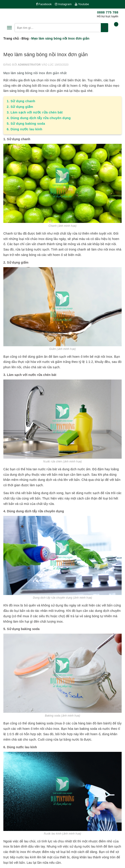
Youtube (82, 4)
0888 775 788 (108, 12)
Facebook (44, 4)
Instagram (63, 4)
